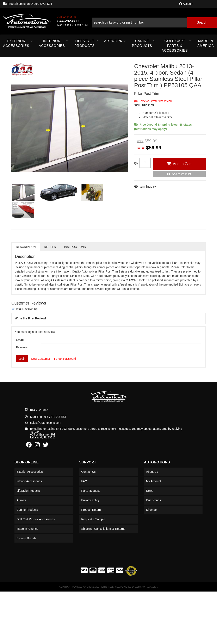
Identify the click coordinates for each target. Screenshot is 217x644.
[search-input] (139, 23)
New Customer (41, 359)
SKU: (138, 105)
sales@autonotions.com (46, 423)
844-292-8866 (39, 410)
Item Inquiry (147, 186)
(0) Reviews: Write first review (153, 101)
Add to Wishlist (182, 174)
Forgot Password (65, 359)
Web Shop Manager (146, 587)
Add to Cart (182, 164)
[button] (154, 21)
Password (23, 347)
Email (20, 340)
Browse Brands (26, 538)
